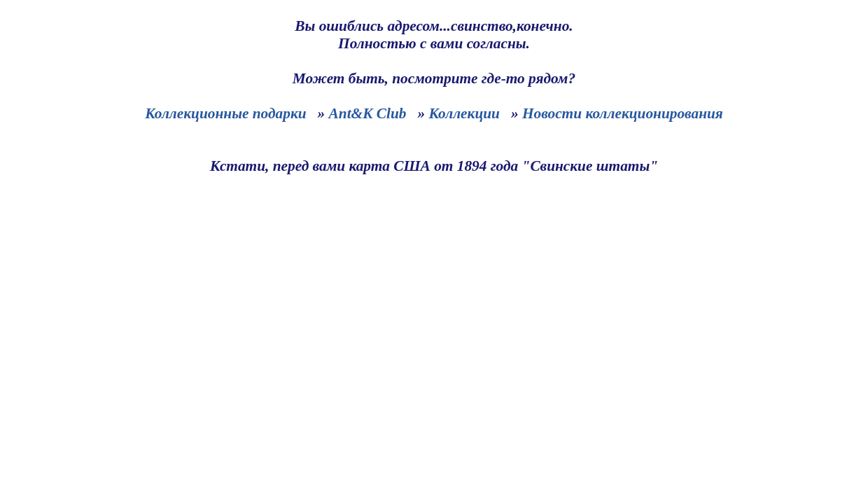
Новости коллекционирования (623, 113)
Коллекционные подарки (225, 113)
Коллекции (464, 113)
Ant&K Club (368, 113)
